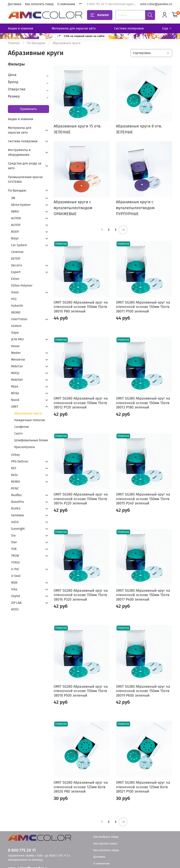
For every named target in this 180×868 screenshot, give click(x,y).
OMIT (15, 407)
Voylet (16, 596)
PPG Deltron (20, 461)
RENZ (15, 488)
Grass (15, 292)
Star (14, 542)
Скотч (18, 434)
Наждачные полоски (30, 420)
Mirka (15, 393)
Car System (19, 245)
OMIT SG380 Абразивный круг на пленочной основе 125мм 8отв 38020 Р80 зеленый (81, 787)
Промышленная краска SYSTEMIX (25, 179)
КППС (15, 609)
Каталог (100, 15)
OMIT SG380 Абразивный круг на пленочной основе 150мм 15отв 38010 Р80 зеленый (81, 307)
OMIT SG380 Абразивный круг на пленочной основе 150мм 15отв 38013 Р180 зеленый (143, 403)
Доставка (15, 4)
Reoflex (16, 495)
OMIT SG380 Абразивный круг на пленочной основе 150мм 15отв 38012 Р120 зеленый (81, 403)
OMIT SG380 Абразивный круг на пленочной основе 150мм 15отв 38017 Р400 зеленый (143, 595)
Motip (15, 373)
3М (13, 198)
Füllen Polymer (22, 285)
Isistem (16, 326)
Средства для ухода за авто (25, 166)
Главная (14, 43)
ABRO (15, 211)
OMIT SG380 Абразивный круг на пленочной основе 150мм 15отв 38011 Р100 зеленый (143, 307)
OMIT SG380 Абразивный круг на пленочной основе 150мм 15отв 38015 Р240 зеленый (143, 499)
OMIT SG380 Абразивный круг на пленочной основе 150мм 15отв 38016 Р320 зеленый (81, 595)
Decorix (17, 265)
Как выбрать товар (106, 837)
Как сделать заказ (105, 844)
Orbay (15, 455)
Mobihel (17, 380)
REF (14, 468)
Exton (15, 279)
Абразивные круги (28, 413)
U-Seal (16, 576)
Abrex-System (21, 205)
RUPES (16, 509)
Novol (15, 400)
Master (16, 353)
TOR (14, 549)
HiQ (14, 299)
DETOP (16, 259)
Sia (13, 535)
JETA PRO (17, 339)
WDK (14, 583)
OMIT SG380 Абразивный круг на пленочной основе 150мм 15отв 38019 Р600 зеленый (143, 691)
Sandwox (18, 515)
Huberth (17, 306)
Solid (15, 522)
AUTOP (16, 225)
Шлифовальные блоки (31, 440)
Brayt (15, 238)
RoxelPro (18, 502)
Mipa (15, 386)
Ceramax (17, 252)
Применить (28, 109)
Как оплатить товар (39, 4)
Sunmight (18, 529)
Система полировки (129, 28)
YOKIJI (15, 562)
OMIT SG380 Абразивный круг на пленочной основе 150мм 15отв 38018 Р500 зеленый (81, 691)
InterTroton (19, 319)
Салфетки (22, 427)
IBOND (16, 312)
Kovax (15, 346)
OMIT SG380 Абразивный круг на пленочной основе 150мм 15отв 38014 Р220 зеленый (81, 499)
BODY (15, 232)
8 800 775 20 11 (22, 850)
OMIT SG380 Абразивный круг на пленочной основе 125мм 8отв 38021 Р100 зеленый (143, 787)
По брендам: (36, 43)
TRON (15, 556)
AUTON (16, 218)
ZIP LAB (16, 603)
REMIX (16, 482)
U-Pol (15, 569)
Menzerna (18, 359)
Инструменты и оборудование (19, 152)
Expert (16, 272)
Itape (15, 333)
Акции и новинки (21, 28)
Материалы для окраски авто (74, 28)
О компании (66, 4)
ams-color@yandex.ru (156, 4)
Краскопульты (25, 447)
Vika (14, 589)
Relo (14, 475)
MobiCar (17, 366)
